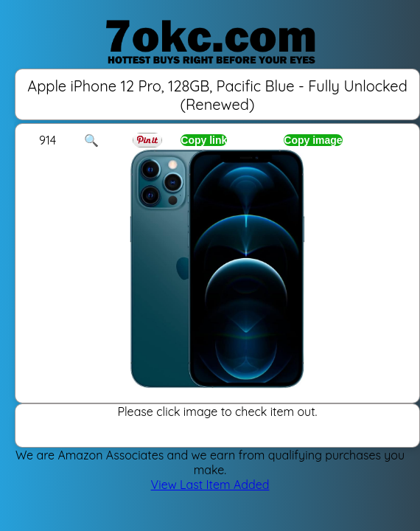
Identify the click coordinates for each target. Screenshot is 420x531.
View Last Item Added (210, 485)
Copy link (204, 140)
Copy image (313, 140)
